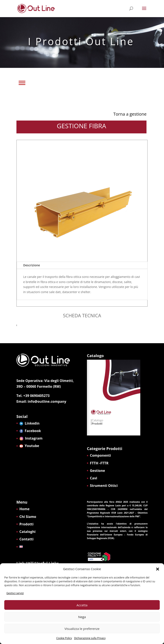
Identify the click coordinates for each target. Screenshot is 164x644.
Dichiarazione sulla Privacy (90, 638)
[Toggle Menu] (22, 83)
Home (24, 509)
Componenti (100, 455)
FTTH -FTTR (99, 463)
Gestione (97, 471)
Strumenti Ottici (104, 486)
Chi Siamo (28, 517)
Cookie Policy (64, 638)
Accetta (82, 605)
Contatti (26, 539)
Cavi (94, 478)
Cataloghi (28, 532)
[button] (158, 569)
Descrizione (32, 265)
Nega (82, 617)
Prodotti (26, 524)
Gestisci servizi (15, 593)
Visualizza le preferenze (82, 629)
